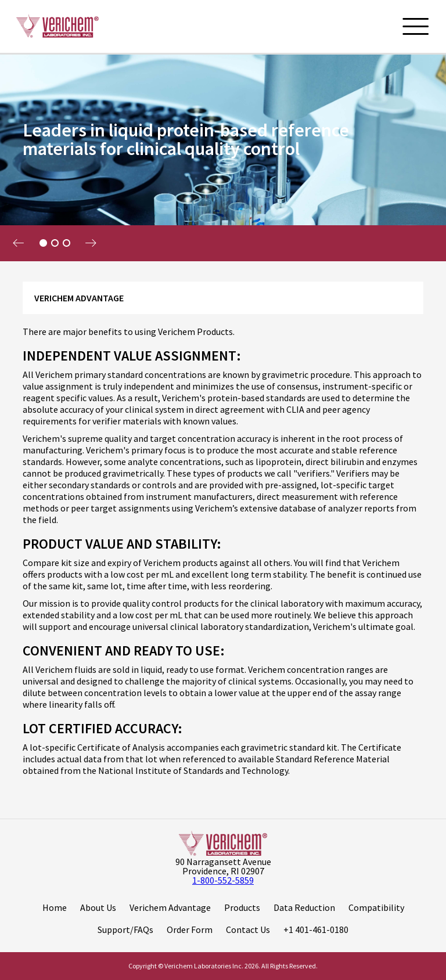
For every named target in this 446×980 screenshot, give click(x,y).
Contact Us (248, 929)
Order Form (190, 929)
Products (242, 907)
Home (55, 907)
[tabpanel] (223, 157)
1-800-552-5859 (223, 880)
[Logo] (57, 26)
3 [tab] (66, 243)
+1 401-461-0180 (316, 929)
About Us (98, 907)
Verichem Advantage (170, 907)
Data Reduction (304, 907)
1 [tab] (43, 243)
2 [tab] (55, 243)
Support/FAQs (125, 929)
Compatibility (376, 907)
